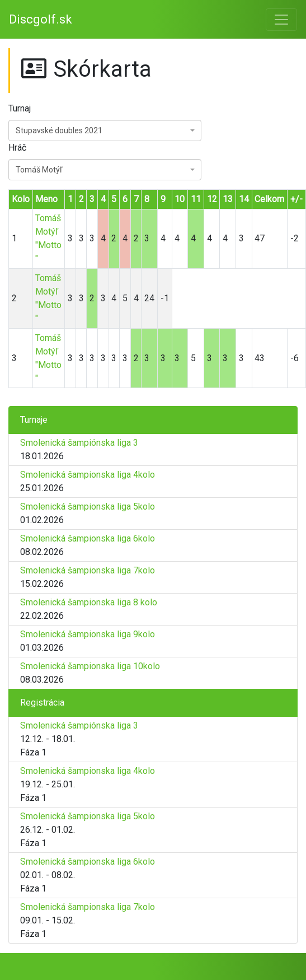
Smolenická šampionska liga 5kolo (88, 507)
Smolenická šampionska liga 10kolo (90, 666)
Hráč (17, 148)
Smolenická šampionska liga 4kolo (88, 475)
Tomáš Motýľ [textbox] (39, 170)
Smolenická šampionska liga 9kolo (88, 634)
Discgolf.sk (41, 19)
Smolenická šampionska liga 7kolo (88, 570)
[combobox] (105, 130)
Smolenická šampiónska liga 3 (79, 443)
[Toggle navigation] (281, 20)
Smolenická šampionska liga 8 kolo (89, 602)
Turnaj (20, 108)
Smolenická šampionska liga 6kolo (88, 538)
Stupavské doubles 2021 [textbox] (59, 130)
